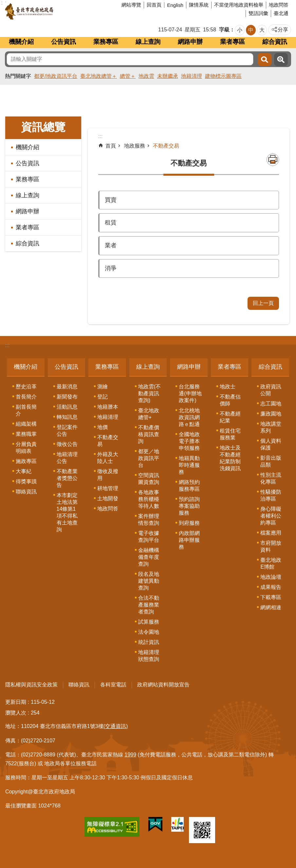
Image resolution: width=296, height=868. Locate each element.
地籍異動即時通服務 (189, 465)
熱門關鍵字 (18, 76)
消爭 (111, 268)
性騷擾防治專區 (271, 495)
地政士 (228, 387)
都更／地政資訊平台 (149, 458)
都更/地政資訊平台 (56, 76)
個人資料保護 (271, 444)
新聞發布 (67, 397)
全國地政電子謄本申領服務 (189, 441)
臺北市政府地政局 (54, 11)
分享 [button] (283, 30)
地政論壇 (271, 577)
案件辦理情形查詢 (149, 520)
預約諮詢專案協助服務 (189, 506)
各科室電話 (113, 685)
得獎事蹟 (26, 481)
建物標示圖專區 (223, 76)
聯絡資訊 (26, 492)
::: (7, 345)
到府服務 (189, 523)
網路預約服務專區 (189, 486)
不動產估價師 (230, 400)
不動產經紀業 (230, 417)
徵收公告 (67, 444)
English (175, 5)
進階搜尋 (281, 60)
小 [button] (240, 30)
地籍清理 (192, 76)
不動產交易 (166, 146)
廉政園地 (271, 414)
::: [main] (100, 136)
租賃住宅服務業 (230, 434)
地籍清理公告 (67, 458)
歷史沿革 (26, 387)
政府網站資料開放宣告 (163, 685)
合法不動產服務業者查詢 (149, 605)
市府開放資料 (271, 546)
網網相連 (271, 607)
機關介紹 (21, 42)
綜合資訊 (275, 42)
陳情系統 (199, 5)
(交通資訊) (116, 726)
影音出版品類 (271, 461)
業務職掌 (26, 434)
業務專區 (106, 42)
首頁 (111, 146)
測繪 (102, 387)
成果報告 (271, 587)
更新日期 (16, 702)
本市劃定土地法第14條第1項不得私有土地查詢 (67, 512)
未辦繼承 (168, 76)
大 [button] (262, 30)
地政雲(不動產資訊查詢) (149, 393)
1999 (131, 755)
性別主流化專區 (271, 478)
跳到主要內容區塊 (3, 3)
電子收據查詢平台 (149, 537)
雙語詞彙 (258, 13)
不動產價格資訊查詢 (149, 434)
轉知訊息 (67, 417)
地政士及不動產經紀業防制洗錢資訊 (230, 458)
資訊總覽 (43, 127)
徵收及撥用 (108, 475)
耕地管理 (108, 488)
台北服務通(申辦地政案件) (190, 393)
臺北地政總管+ (149, 414)
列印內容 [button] (273, 160)
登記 (102, 397)
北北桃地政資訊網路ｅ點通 (189, 417)
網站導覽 (131, 5)
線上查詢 (148, 42)
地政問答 (279, 5)
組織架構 (26, 424)
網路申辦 (190, 42)
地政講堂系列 (271, 427)
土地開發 (108, 498)
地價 (102, 427)
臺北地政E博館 (271, 563)
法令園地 (149, 632)
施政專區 (26, 461)
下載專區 (271, 597)
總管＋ (128, 76)
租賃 (111, 222)
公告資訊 (64, 42)
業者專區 (232, 42)
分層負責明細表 (26, 448)
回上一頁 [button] (263, 303)
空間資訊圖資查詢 (149, 479)
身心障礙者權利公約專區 (271, 516)
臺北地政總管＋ (99, 76)
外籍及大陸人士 (108, 458)
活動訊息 (67, 407)
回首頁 (154, 5)
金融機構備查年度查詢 (149, 557)
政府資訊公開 (271, 390)
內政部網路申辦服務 (189, 540)
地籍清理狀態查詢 (149, 656)
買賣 (111, 200)
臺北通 (281, 13)
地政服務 (135, 146)
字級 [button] (224, 30)
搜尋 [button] (265, 60)
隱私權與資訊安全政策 (31, 685)
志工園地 (271, 404)
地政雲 (146, 76)
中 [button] (251, 30)
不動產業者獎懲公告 (67, 478)
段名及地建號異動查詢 (149, 581)
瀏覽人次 (16, 713)
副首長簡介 (26, 410)
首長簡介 (26, 397)
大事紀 (24, 471)
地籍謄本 (108, 407)
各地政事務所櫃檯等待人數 (149, 499)
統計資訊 (149, 642)
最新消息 (67, 387)
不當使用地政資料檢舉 (239, 5)
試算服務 (149, 622)
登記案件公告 (67, 431)
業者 (111, 245)
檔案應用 (271, 533)
